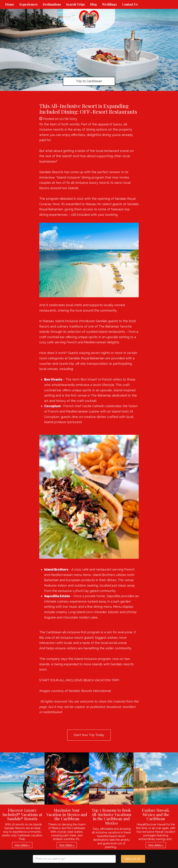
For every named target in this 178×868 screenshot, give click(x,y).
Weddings (110, 4)
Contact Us (130, 4)
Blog (94, 4)
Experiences (29, 4)
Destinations (52, 4)
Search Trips (75, 4)
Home (10, 4)
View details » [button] (22, 845)
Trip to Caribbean (89, 81)
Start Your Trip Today (89, 735)
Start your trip (133, 859)
